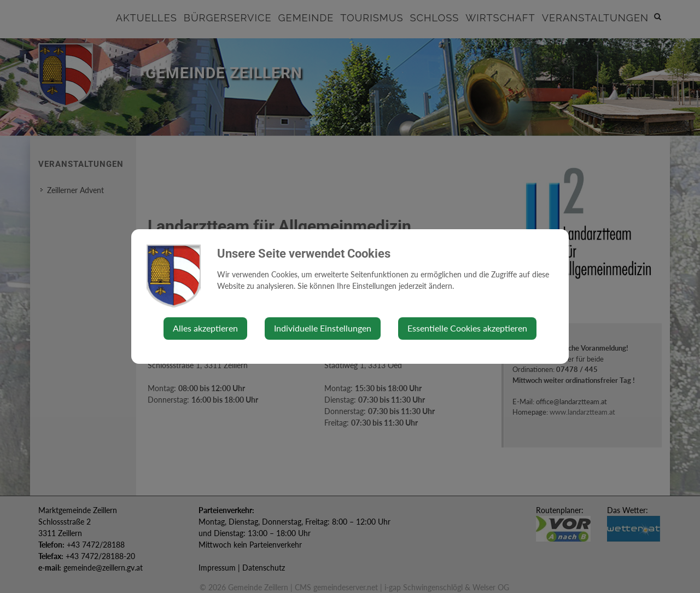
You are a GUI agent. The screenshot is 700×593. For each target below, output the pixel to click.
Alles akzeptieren (205, 328)
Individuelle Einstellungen (323, 328)
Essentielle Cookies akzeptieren (467, 328)
